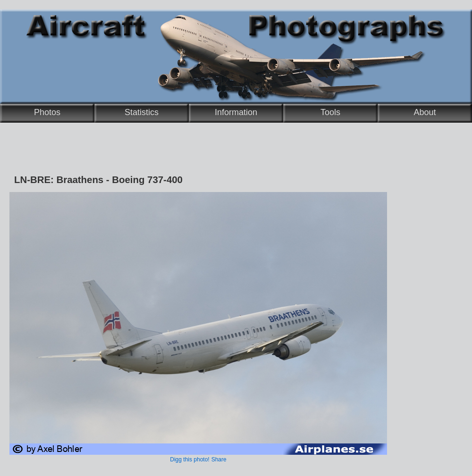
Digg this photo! (190, 459)
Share (219, 459)
